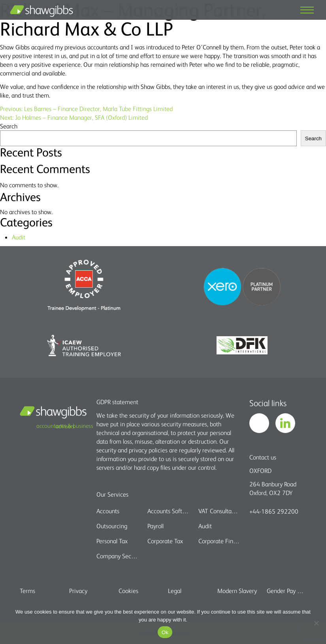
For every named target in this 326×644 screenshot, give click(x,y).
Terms (27, 591)
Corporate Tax (165, 541)
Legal (175, 591)
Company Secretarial (117, 556)
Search (9, 126)
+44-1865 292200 (274, 511)
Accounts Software (168, 511)
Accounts (108, 511)
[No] (316, 623)
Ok (165, 632)
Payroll (155, 526)
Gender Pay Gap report (286, 591)
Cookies (128, 591)
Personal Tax (112, 541)
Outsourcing (112, 526)
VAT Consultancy (219, 511)
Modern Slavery (237, 591)
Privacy (78, 591)
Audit (19, 237)
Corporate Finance (219, 541)
